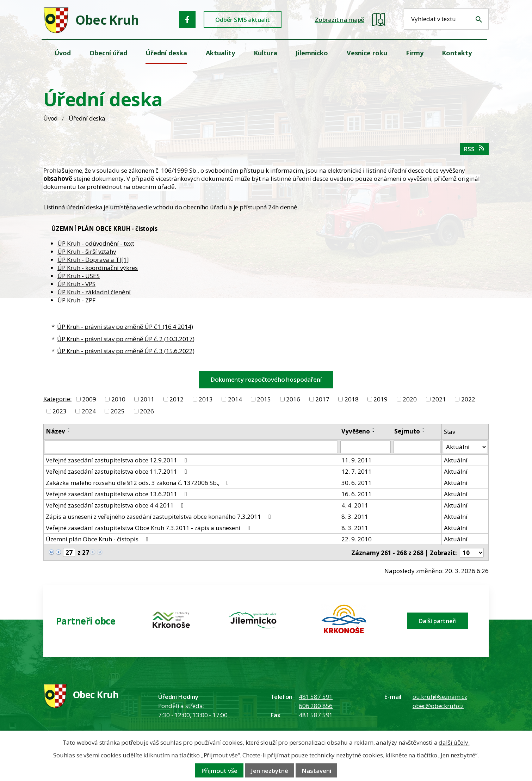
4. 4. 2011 (355, 505)
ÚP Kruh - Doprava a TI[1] (93, 260)
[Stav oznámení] (465, 447)
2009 (89, 399)
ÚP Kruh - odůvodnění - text (96, 243)
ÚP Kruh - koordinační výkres (98, 268)
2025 (118, 411)
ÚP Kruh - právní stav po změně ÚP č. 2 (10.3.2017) (126, 339)
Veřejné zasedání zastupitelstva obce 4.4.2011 (116, 505)
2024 (89, 411)
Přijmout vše (219, 771)
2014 (235, 399)
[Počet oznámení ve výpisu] (472, 553)
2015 (264, 399)
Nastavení (316, 771)
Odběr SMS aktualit (243, 20)
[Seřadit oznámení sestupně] (69, 431)
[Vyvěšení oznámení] (366, 447)
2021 (439, 399)
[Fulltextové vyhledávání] (446, 19)
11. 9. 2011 (357, 460)
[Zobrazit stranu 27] (69, 552)
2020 (410, 399)
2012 (177, 399)
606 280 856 (316, 706)
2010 (118, 399)
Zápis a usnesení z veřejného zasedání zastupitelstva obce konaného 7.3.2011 (159, 516)
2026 (147, 411)
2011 (147, 399)
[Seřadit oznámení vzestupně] (69, 429)
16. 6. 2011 (357, 494)
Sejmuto (407, 431)
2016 (293, 399)
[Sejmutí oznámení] (417, 447)
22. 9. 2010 (357, 539)
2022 (468, 399)
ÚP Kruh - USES (79, 276)
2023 (60, 411)
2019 (381, 399)
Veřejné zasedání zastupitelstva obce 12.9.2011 (117, 460)
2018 (352, 399)
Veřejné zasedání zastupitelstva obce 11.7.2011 (117, 471)
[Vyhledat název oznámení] (191, 447)
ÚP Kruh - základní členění (94, 292)
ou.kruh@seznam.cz (440, 697)
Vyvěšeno (356, 431)
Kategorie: (57, 398)
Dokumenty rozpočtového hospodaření (266, 379)
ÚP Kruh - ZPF (76, 300)
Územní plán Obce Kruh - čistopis (98, 539)
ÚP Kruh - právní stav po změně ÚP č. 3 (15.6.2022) (126, 351)
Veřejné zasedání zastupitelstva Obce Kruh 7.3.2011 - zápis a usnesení (149, 528)
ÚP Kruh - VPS (76, 284)
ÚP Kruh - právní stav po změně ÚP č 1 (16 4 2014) (125, 327)
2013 (206, 399)
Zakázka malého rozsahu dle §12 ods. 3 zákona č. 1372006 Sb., (139, 483)
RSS (474, 149)
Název (55, 431)
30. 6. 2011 (357, 483)
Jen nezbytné (270, 771)
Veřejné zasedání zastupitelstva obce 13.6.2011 (117, 494)
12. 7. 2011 (357, 471)
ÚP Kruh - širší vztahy (87, 251)
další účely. (454, 742)
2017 (322, 399)
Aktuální (456, 460)
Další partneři (437, 621)
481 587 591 (316, 697)
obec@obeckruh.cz (438, 706)
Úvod (51, 118)
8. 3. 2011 (355, 516)
